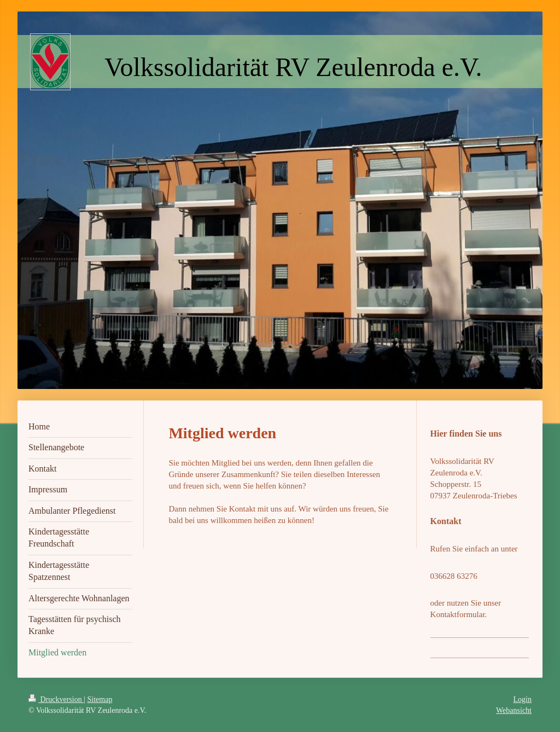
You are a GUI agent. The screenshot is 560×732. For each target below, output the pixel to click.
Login (523, 699)
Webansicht (514, 710)
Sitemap (100, 699)
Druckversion (56, 699)
